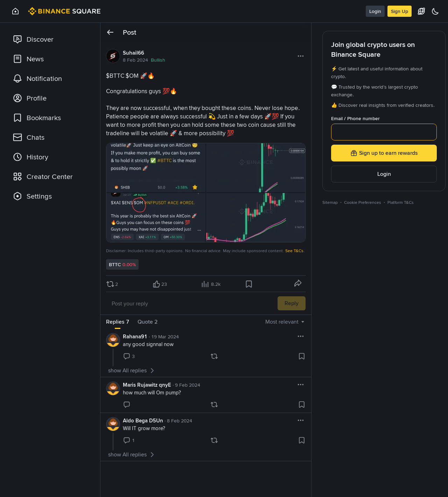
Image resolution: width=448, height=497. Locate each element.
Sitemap (330, 202)
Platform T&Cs (401, 202)
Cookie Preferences (363, 202)
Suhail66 (134, 53)
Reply (292, 303)
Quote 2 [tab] (148, 322)
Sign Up (400, 11)
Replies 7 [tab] (118, 322)
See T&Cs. (295, 251)
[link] (50, 39)
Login (375, 11)
